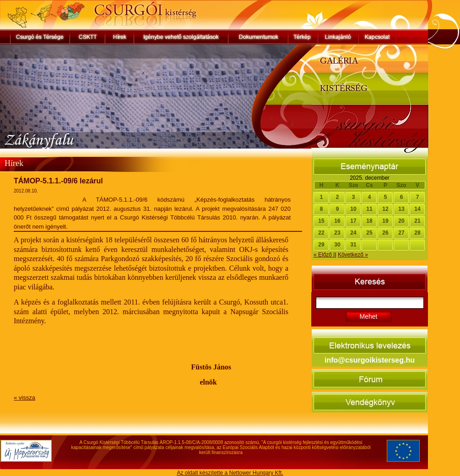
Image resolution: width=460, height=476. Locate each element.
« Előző (323, 255)
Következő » (353, 255)
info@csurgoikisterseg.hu (370, 360)
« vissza (24, 398)
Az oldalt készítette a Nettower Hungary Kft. (230, 473)
